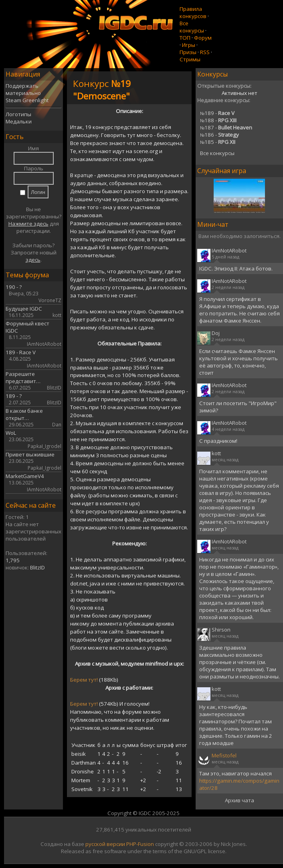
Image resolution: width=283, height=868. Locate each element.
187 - (226, 127)
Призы (188, 52)
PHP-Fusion (140, 844)
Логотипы (18, 114)
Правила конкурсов (193, 12)
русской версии (105, 844)
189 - (217, 113)
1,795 (13, 560)
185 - (218, 142)
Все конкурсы (192, 27)
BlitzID (37, 567)
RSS (205, 52)
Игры (189, 45)
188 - (218, 120)
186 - (219, 135)
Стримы (190, 59)
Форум (203, 38)
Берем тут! (84, 680)
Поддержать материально (23, 89)
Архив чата (240, 800)
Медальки (19, 121)
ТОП (185, 38)
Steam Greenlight (27, 100)
